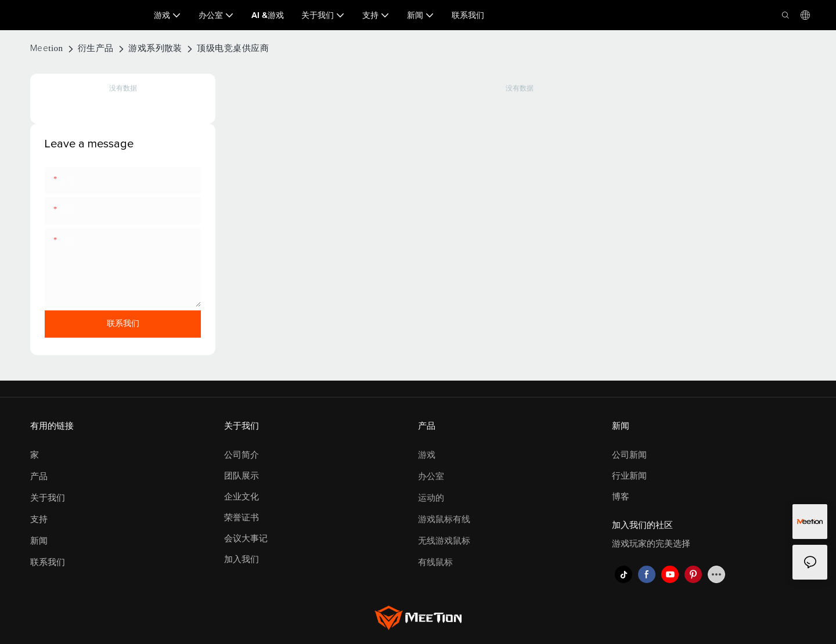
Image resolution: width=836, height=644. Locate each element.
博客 (621, 497)
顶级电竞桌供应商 (233, 48)
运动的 (431, 498)
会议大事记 (246, 539)
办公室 (431, 477)
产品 (39, 477)
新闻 (39, 541)
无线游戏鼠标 (444, 541)
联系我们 (48, 562)
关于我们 (48, 498)
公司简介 (242, 455)
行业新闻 (629, 476)
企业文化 (242, 497)
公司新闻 (629, 455)
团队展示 (242, 476)
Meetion (47, 48)
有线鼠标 (435, 562)
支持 (39, 520)
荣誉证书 (242, 518)
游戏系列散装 (155, 48)
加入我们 (242, 560)
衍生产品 (96, 48)
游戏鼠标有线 (444, 520)
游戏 (427, 455)
